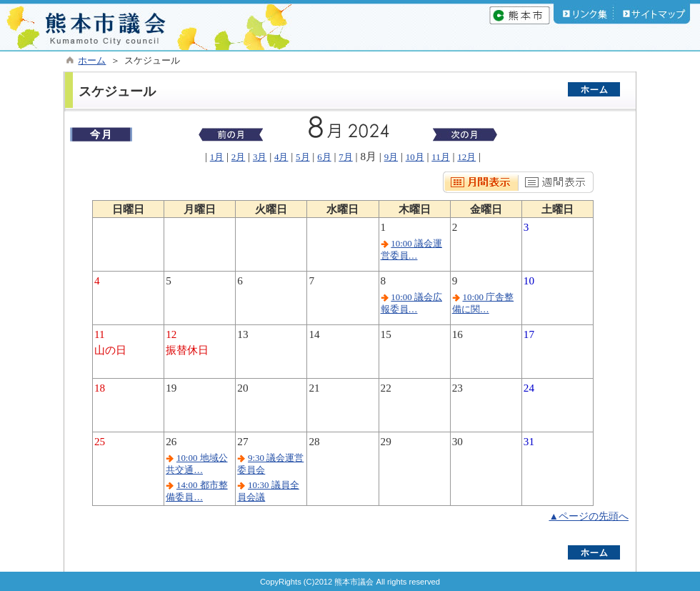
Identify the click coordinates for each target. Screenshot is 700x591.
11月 (440, 157)
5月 (302, 157)
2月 (238, 157)
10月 (415, 157)
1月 (217, 157)
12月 (466, 157)
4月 (281, 157)
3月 (260, 157)
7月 (345, 157)
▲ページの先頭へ (589, 516)
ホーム (92, 61)
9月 (391, 157)
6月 (324, 157)
